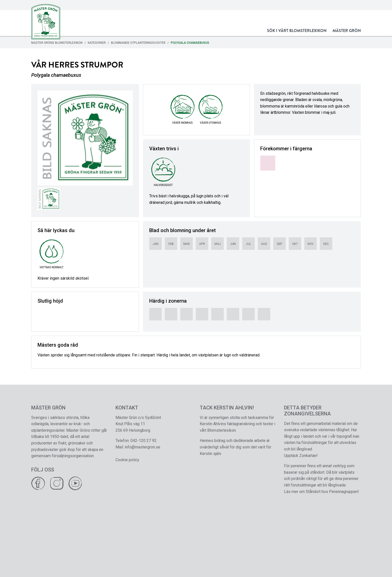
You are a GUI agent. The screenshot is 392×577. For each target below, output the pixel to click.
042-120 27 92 (143, 441)
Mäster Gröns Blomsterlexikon (57, 43)
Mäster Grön (347, 31)
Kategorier (97, 43)
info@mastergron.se (142, 447)
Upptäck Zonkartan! (301, 456)
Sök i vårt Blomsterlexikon (297, 31)
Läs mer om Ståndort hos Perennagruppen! (321, 492)
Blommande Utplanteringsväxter (138, 43)
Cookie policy (127, 460)
